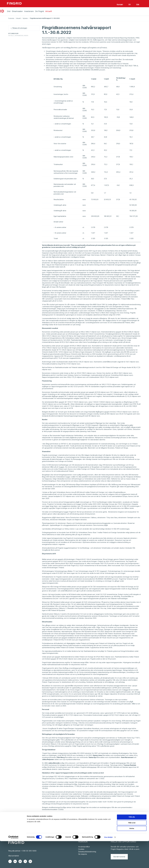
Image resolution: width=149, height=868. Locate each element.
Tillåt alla (132, 844)
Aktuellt (18, 18)
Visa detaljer (108, 864)
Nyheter (25, 18)
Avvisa (132, 855)
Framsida (11, 18)
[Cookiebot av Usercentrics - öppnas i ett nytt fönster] (13, 864)
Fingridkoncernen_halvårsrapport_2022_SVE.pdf (59, 826)
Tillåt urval (132, 850)
